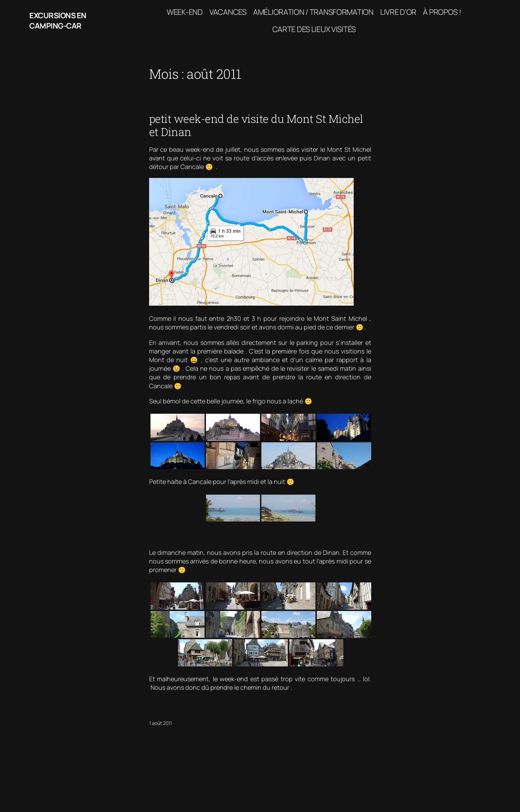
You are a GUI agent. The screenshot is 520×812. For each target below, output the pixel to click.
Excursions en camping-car (58, 21)
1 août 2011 (160, 723)
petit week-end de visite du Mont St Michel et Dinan (256, 125)
